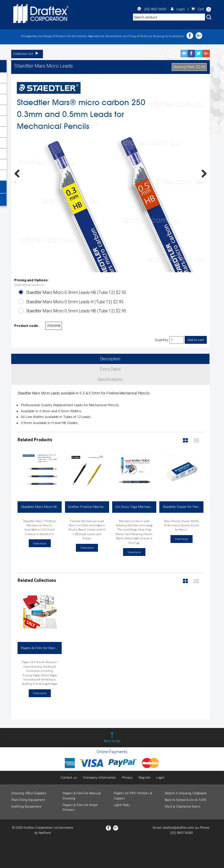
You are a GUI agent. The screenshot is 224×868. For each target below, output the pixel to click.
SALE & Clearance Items (183, 833)
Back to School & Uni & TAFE (185, 827)
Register (144, 804)
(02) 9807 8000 (153, 9)
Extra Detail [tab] (110, 396)
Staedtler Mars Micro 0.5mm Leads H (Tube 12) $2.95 (75, 329)
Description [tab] (110, 385)
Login (178, 9)
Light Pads (122, 832)
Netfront (45, 859)
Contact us (69, 804)
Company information (99, 804)
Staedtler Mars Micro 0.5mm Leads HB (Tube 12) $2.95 (76, 338)
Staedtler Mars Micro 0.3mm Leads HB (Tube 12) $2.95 (76, 319)
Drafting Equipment (26, 833)
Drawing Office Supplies (29, 820)
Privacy (127, 804)
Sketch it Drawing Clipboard (186, 820)
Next (203, 182)
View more (40, 570)
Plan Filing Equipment (28, 827)
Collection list (27, 54)
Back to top (112, 768)
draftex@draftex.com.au (181, 855)
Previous (20, 182)
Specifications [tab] (110, 406)
